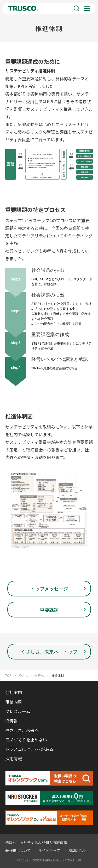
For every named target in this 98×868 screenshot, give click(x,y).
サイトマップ (49, 850)
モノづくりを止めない (26, 740)
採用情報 (14, 758)
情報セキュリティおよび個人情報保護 (36, 843)
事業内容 (14, 702)
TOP (8, 675)
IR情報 (11, 721)
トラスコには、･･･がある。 (31, 749)
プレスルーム (18, 711)
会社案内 (14, 692)
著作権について (18, 850)
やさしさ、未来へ (31, 675)
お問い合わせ (78, 850)
